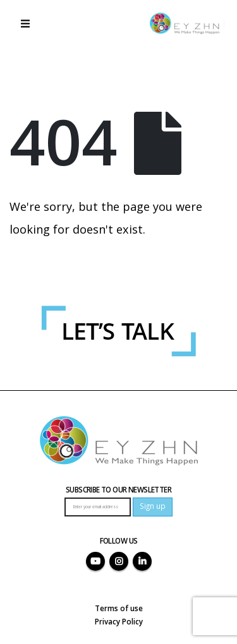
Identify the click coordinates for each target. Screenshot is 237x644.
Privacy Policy (119, 621)
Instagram (119, 561)
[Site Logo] (185, 23)
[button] (25, 23)
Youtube (95, 561)
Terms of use (119, 608)
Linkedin (142, 561)
